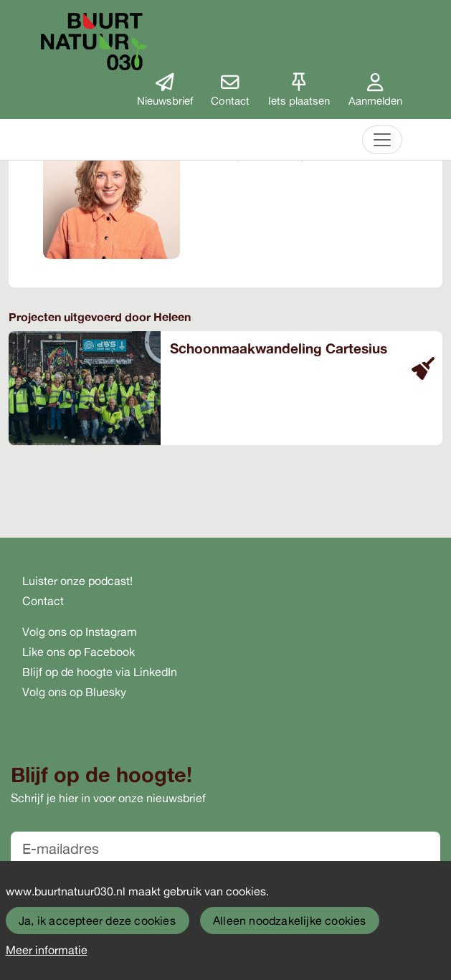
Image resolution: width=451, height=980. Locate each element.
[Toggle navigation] (382, 140)
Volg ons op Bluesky (74, 692)
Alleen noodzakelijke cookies (290, 920)
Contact (43, 601)
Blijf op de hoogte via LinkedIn (100, 672)
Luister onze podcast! (77, 581)
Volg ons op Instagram (80, 632)
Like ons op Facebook (79, 652)
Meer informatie (47, 950)
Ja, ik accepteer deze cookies (97, 920)
